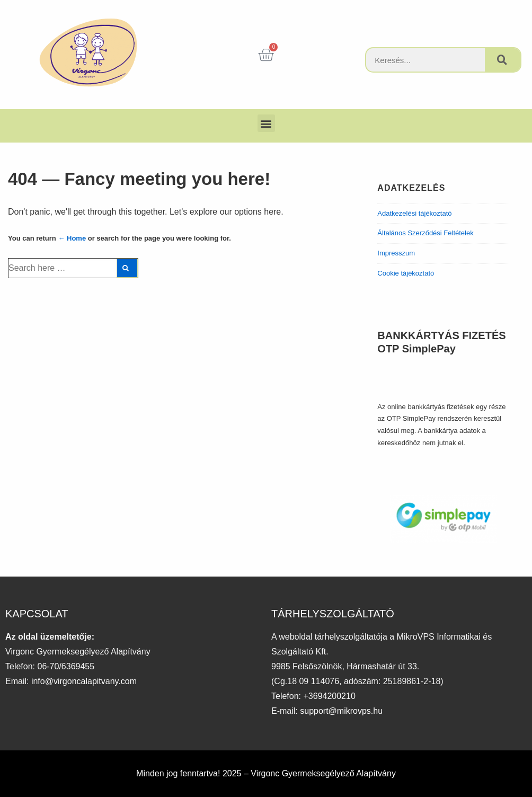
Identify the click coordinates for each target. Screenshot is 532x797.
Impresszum (396, 253)
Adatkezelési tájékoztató (414, 213)
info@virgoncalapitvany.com (84, 681)
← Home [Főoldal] (72, 238)
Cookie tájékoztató (406, 273)
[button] (266, 123)
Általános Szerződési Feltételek (425, 233)
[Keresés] (503, 60)
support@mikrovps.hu (341, 711)
